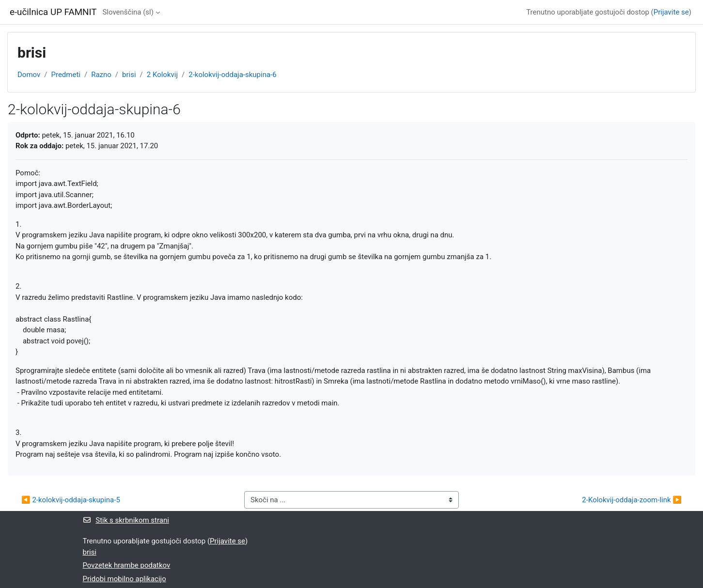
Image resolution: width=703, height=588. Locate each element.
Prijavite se (671, 12)
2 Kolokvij (162, 75)
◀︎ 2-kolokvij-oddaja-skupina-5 (71, 500)
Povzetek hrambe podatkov (127, 565)
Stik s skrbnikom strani (126, 520)
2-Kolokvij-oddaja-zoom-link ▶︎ (632, 500)
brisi (129, 75)
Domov (29, 75)
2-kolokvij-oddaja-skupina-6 (232, 75)
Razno (101, 75)
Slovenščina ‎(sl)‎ (128, 12)
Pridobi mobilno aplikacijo (125, 579)
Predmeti (65, 75)
